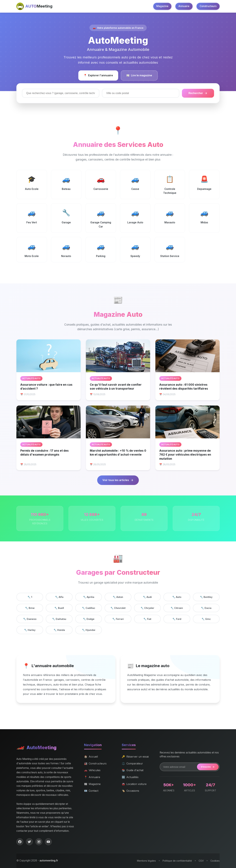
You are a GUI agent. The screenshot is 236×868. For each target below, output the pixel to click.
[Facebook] (20, 842)
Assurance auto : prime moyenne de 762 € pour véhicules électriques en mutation (185, 455)
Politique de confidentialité (177, 861)
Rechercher (198, 93)
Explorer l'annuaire (98, 75)
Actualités (130, 777)
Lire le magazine (139, 75)
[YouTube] (48, 842)
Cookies (215, 861)
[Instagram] (39, 842)
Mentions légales (146, 861)
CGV (201, 861)
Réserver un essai (135, 757)
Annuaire (184, 6)
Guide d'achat (133, 770)
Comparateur (132, 764)
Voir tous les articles (118, 480)
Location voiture (134, 784)
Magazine (162, 6)
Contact (91, 791)
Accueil (91, 757)
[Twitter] (29, 842)
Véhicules (92, 770)
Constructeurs (208, 6)
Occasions (130, 791)
